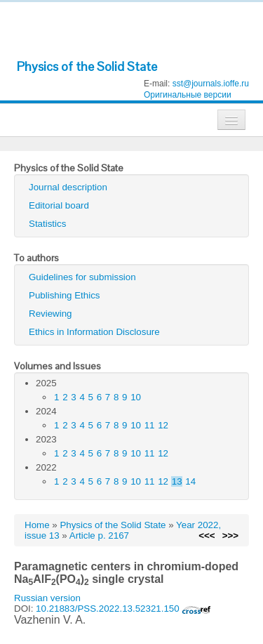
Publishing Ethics (65, 295)
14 (190, 481)
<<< (207, 535)
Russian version (47, 598)
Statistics (47, 224)
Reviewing (50, 314)
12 (163, 425)
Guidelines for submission (82, 277)
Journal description (68, 187)
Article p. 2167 (99, 535)
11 (150, 425)
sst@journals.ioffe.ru (211, 84)
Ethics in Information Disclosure (94, 332)
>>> (230, 535)
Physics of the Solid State (87, 66)
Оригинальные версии (188, 95)
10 (136, 397)
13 (177, 481)
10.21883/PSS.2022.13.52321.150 (123, 609)
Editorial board (59, 205)
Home (37, 525)
